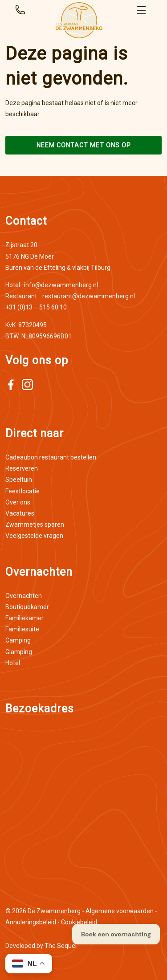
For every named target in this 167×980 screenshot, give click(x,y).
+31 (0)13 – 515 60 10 (36, 307)
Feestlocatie (22, 491)
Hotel (13, 663)
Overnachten (24, 596)
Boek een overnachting (116, 934)
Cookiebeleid (79, 922)
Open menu (141, 10)
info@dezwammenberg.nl (52, 285)
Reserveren (22, 468)
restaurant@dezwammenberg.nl (70, 296)
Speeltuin (19, 480)
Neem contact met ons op (84, 145)
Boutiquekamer (27, 607)
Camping (18, 640)
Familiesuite (22, 629)
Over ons (18, 502)
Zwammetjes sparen (35, 525)
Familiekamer (24, 618)
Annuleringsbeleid (31, 922)
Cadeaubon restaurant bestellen (51, 457)
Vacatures (20, 513)
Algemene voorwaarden (120, 911)
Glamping (19, 652)
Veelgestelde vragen (34, 536)
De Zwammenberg (54, 911)
